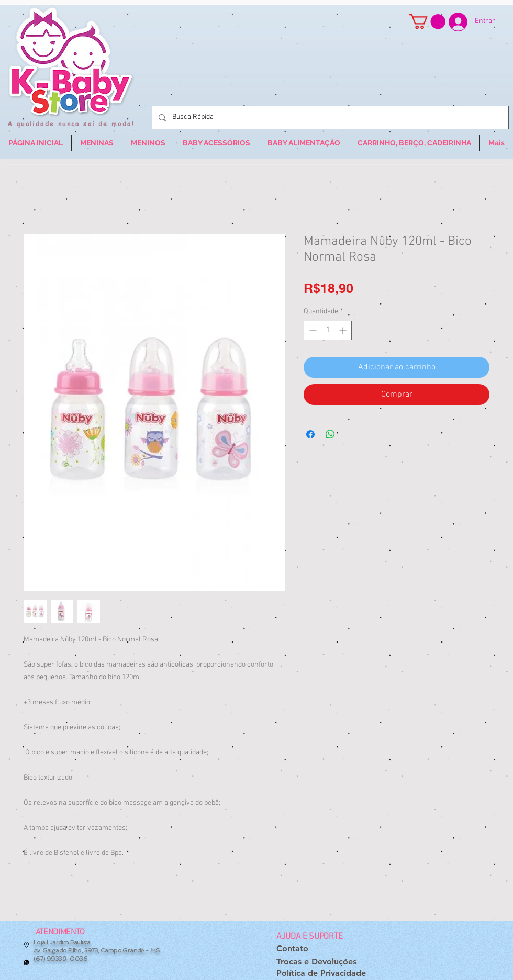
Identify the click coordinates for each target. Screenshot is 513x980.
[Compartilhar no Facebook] (310, 434)
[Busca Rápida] (329, 117)
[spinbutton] (328, 330)
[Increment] (344, 330)
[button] (427, 22)
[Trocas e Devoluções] (316, 962)
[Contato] (292, 949)
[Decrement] (312, 330)
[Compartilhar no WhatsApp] (330, 434)
